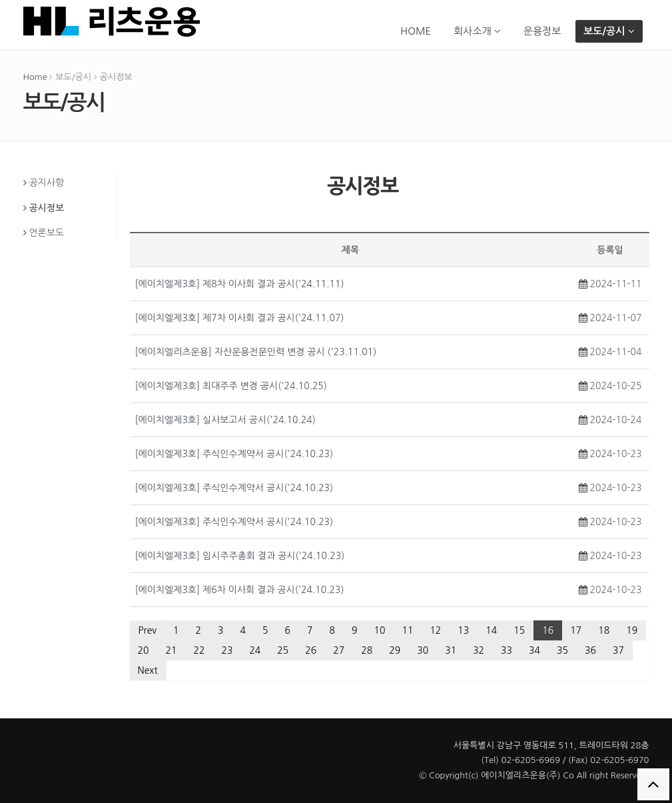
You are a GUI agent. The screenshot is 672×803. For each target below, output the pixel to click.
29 (395, 650)
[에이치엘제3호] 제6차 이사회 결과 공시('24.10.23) (240, 590)
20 (144, 650)
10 (379, 630)
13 (463, 630)
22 (199, 650)
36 (590, 650)
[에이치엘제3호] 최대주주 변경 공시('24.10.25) (231, 386)
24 (255, 650)
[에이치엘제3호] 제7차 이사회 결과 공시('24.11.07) (240, 318)
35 (562, 650)
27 (339, 650)
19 (632, 630)
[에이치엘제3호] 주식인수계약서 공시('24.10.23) (234, 454)
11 (407, 630)
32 (479, 650)
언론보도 (46, 233)
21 (171, 650)
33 (506, 650)
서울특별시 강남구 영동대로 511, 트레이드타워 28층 (551, 745)
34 (534, 650)
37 (618, 650)
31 (451, 650)
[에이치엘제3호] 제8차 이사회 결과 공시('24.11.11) (240, 284)
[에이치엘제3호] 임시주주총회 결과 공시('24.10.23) (240, 556)
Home (35, 77)
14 (491, 630)
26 (311, 650)
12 (435, 630)
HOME (416, 31)
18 (604, 630)
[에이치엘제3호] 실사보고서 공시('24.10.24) (225, 420)
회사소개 (477, 31)
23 (227, 650)
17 (576, 630)
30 (423, 650)
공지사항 (46, 183)
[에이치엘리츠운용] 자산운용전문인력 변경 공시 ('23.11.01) (256, 352)
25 (283, 650)
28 (367, 650)
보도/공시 (609, 31)
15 (519, 630)
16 (548, 630)
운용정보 (542, 31)
